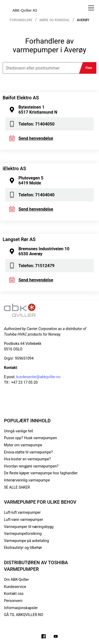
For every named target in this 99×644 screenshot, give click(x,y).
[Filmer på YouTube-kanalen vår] (56, 637)
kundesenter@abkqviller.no (38, 377)
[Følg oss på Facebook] (44, 637)
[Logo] (25, 8)
